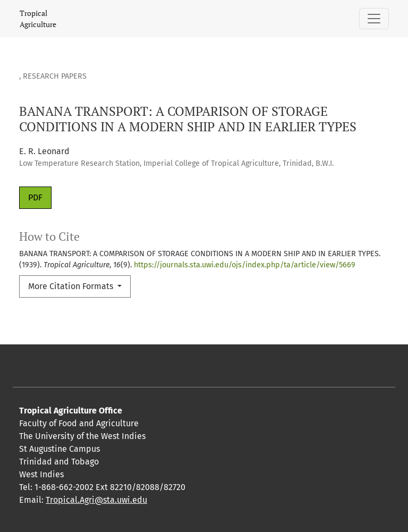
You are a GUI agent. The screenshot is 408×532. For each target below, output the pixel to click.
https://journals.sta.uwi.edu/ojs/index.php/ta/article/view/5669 (245, 265)
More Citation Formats (72, 286)
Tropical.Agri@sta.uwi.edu (96, 500)
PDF (35, 197)
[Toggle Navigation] (374, 19)
